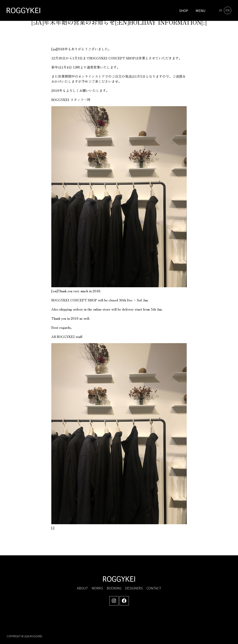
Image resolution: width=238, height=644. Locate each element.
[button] (200, 11)
